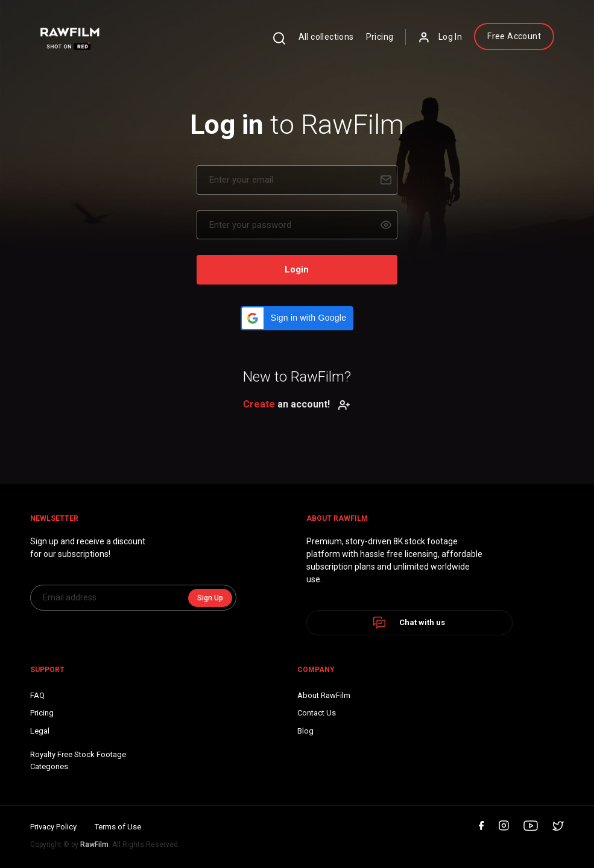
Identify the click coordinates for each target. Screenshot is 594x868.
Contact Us (317, 713)
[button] (297, 318)
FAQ (37, 695)
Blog (305, 731)
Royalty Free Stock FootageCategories (78, 760)
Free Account (514, 36)
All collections (326, 37)
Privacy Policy (53, 827)
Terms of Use (118, 827)
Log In (440, 37)
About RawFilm (324, 695)
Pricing (380, 37)
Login (297, 269)
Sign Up (210, 598)
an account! (297, 404)
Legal (40, 731)
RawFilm (94, 844)
